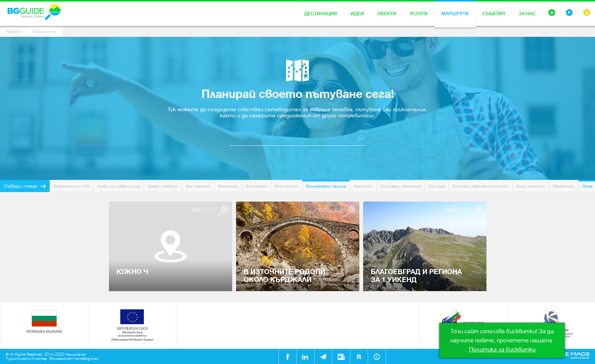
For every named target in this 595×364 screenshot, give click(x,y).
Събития (494, 14)
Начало (13, 32)
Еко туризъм (198, 186)
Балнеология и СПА (71, 186)
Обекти (387, 14)
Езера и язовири (163, 186)
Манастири (564, 186)
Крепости (363, 186)
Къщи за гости (531, 186)
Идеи (357, 14)
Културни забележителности (481, 186)
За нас (527, 14)
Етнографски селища (326, 186)
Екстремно (256, 186)
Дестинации (321, 14)
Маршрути (455, 14)
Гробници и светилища (119, 186)
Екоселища (228, 186)
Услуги (419, 14)
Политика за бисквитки (502, 350)
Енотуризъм (286, 186)
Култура (437, 186)
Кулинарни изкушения (401, 186)
